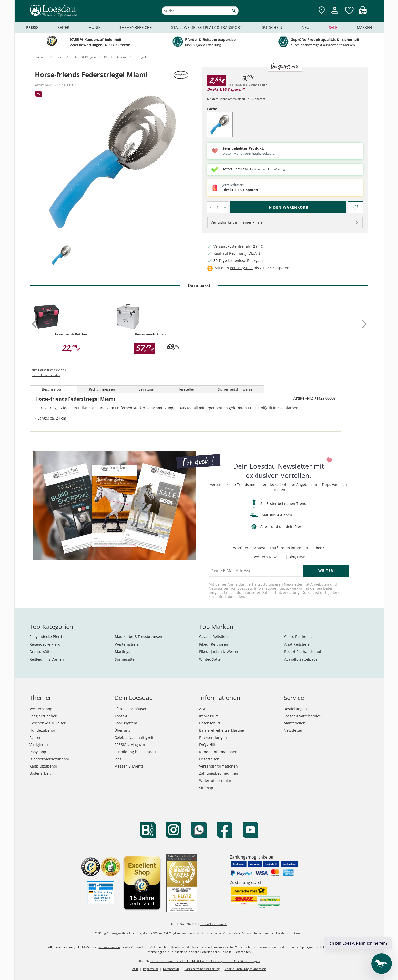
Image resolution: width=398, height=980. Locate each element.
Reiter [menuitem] (63, 27)
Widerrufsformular (215, 780)
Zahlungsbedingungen (219, 773)
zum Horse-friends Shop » (49, 370)
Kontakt (121, 716)
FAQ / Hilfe (208, 745)
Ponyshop (38, 752)
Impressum (209, 716)
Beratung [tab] (146, 389)
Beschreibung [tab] (54, 389)
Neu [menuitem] (305, 27)
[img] (363, 13)
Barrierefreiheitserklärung (222, 730)
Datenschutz (210, 723)
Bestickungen (295, 709)
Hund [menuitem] (94, 27)
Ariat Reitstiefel (297, 644)
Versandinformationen (218, 766)
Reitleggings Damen (47, 659)
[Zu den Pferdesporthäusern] (322, 11)
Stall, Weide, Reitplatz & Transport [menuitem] (207, 27)
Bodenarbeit (40, 773)
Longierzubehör (43, 716)
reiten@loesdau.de (214, 924)
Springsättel (125, 659)
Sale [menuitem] (333, 27)
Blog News (298, 557)
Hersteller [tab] (186, 389)
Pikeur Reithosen (214, 644)
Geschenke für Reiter (48, 723)
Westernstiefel (127, 644)
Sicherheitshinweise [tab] (235, 389)
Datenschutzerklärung (280, 592)
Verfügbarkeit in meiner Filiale (237, 222)
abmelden (236, 596)
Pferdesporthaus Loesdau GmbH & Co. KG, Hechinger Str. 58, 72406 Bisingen (205, 961)
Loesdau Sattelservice (302, 716)
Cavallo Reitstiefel (214, 636)
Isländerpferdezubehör (49, 759)
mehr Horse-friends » (46, 375)
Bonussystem (228, 99)
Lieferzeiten (209, 759)
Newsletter (293, 730)
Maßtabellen (295, 723)
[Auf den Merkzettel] (355, 207)
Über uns (122, 730)
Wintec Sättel (210, 659)
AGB (203, 709)
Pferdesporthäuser (130, 709)
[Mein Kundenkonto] (335, 14)
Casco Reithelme (298, 636)
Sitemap (206, 788)
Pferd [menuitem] (32, 27)
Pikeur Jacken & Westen (219, 652)
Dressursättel (41, 652)
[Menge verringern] (210, 207)
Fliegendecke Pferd (46, 636)
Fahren (35, 737)
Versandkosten (258, 85)
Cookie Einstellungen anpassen (245, 969)
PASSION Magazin (130, 745)
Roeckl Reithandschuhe (304, 652)
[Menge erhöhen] (225, 207)
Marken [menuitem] (364, 27)
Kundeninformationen (218, 752)
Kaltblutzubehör (43, 766)
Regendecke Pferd (45, 644)
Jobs (118, 759)
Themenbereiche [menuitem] (136, 27)
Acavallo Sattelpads (301, 659)
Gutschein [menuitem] (272, 27)
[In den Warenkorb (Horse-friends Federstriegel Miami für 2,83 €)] (288, 207)
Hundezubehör (42, 730)
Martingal (123, 652)
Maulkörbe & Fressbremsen (139, 636)
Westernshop (41, 709)
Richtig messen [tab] (102, 389)
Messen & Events (129, 766)
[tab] (61, 256)
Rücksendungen (213, 737)
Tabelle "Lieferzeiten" (237, 952)
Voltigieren (39, 745)
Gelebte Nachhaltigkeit (134, 737)
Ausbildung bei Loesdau (135, 752)
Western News (266, 557)
